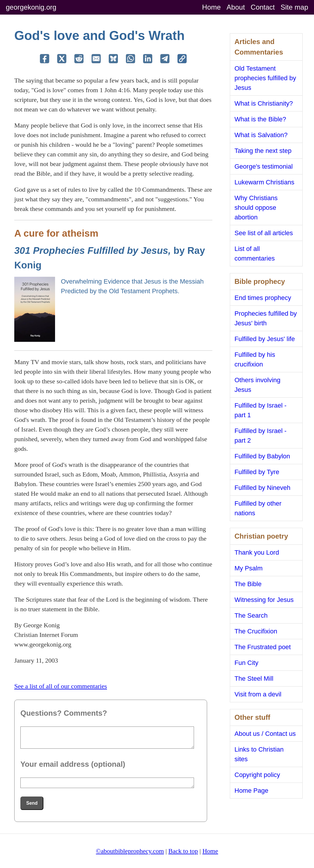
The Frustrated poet (263, 647)
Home (211, 7)
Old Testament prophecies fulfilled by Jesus (265, 78)
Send (32, 803)
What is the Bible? (260, 119)
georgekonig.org (31, 7)
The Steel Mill (254, 678)
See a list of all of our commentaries (61, 686)
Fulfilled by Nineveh (262, 488)
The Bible (248, 584)
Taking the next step (263, 151)
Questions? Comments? (64, 713)
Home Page (251, 791)
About (236, 7)
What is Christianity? (264, 103)
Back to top (183, 851)
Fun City (246, 663)
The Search (251, 615)
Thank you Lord (257, 552)
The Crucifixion (256, 631)
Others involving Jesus (257, 385)
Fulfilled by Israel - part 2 (261, 436)
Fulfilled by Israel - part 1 (261, 410)
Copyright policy (257, 775)
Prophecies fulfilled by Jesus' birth (266, 318)
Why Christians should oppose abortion (256, 208)
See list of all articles (264, 233)
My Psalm (249, 568)
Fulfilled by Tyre (257, 472)
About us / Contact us (265, 734)
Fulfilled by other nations (258, 508)
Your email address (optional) (73, 764)
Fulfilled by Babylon (262, 456)
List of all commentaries (255, 254)
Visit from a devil (258, 694)
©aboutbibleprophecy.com (130, 851)
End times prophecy (263, 298)
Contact (263, 7)
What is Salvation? (261, 135)
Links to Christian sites (259, 754)
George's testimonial (264, 166)
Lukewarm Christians (264, 182)
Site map (294, 7)
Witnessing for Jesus (264, 600)
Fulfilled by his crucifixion (255, 359)
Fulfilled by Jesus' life (265, 339)
